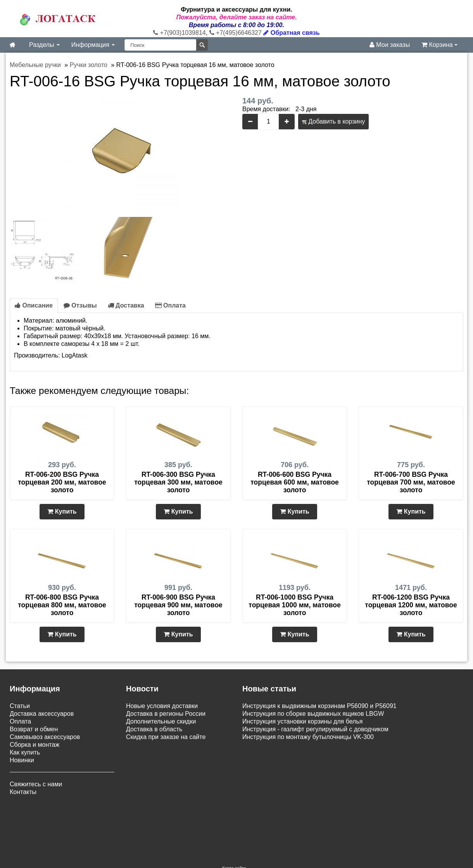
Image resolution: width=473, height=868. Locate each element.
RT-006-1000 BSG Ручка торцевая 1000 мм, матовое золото (294, 605)
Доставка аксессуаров (42, 714)
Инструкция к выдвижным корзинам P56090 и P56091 (319, 706)
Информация (93, 45)
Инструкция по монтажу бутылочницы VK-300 (308, 737)
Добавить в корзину (333, 121)
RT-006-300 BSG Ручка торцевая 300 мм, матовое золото (178, 482)
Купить (62, 511)
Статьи (20, 706)
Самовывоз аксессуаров (45, 737)
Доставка (126, 305)
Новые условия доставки (162, 706)
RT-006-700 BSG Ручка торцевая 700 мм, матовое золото (411, 482)
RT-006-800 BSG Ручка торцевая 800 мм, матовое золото (62, 605)
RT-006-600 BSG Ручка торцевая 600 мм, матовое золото (295, 482)
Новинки (22, 760)
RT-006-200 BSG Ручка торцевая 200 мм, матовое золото (62, 482)
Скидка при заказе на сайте (166, 737)
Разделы (44, 45)
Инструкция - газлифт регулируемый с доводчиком (315, 729)
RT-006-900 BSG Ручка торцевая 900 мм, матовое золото (178, 605)
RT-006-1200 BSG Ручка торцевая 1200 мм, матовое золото (411, 605)
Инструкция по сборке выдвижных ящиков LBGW (313, 714)
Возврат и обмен (34, 729)
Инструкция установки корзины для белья (302, 721)
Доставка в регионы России (166, 714)
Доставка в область (154, 729)
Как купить (25, 752)
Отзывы (80, 305)
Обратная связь (291, 33)
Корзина (439, 45)
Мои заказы (390, 45)
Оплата (170, 305)
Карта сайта (234, 820)
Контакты (23, 792)
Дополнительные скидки (161, 721)
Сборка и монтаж (35, 745)
